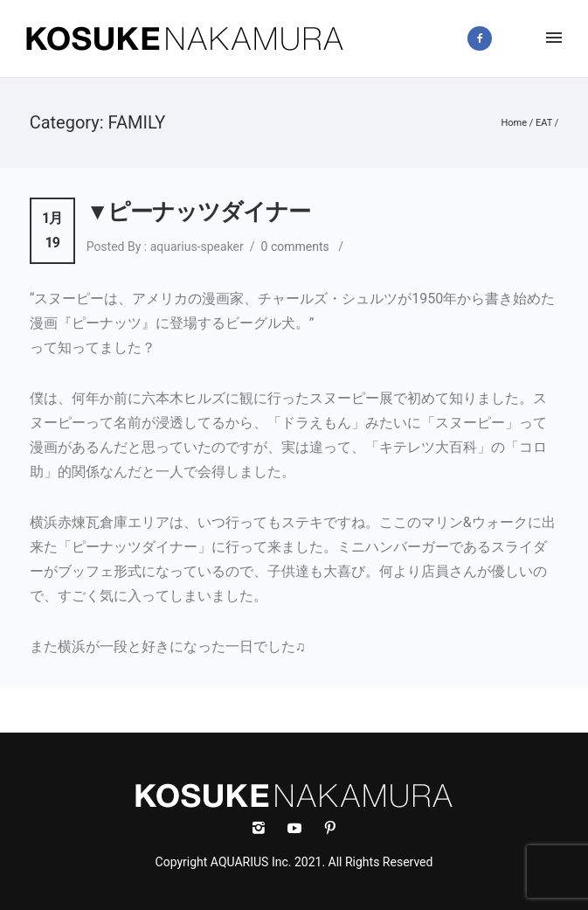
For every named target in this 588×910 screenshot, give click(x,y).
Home (514, 123)
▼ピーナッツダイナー (199, 212)
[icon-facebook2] (484, 38)
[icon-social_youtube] (299, 828)
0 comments (295, 247)
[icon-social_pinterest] (330, 828)
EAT (544, 123)
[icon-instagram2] (522, 38)
